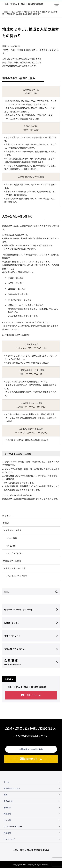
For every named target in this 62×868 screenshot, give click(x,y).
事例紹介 (7, 807)
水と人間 (11, 546)
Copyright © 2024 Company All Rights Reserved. (31, 864)
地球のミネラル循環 (12, 561)
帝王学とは (8, 801)
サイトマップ (9, 839)
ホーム (6, 782)
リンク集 (7, 820)
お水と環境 (12, 538)
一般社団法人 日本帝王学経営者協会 (23, 4)
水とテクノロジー (15, 553)
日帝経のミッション (12, 788)
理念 (5, 795)
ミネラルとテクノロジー (18, 576)
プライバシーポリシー (13, 826)
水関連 (6, 523)
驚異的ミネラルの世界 (15, 568)
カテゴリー (8, 516)
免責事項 (7, 814)
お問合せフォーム (33, 695)
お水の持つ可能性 (13, 530)
